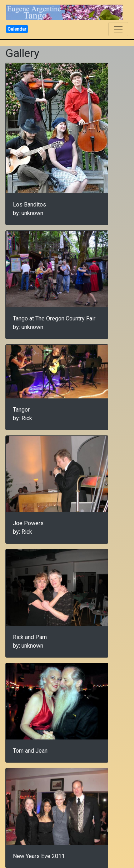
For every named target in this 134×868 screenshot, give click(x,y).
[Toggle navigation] (118, 29)
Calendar (17, 29)
